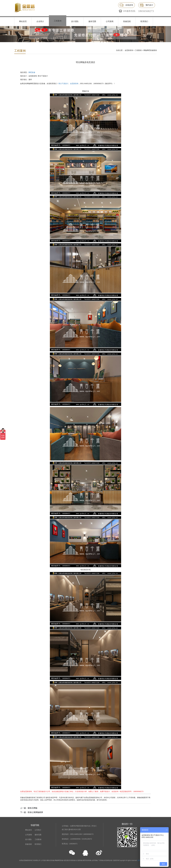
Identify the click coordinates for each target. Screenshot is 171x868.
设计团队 (75, 21)
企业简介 (40, 21)
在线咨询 (129, 5)
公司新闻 (110, 21)
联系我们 (144, 21)
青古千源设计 (63, 84)
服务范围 (92, 21)
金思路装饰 (129, 50)
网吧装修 (32, 72)
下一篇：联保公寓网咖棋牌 (32, 812)
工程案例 (58, 21)
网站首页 (23, 21)
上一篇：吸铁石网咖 (29, 808)
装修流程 (127, 21)
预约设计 (149, 5)
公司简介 (38, 830)
